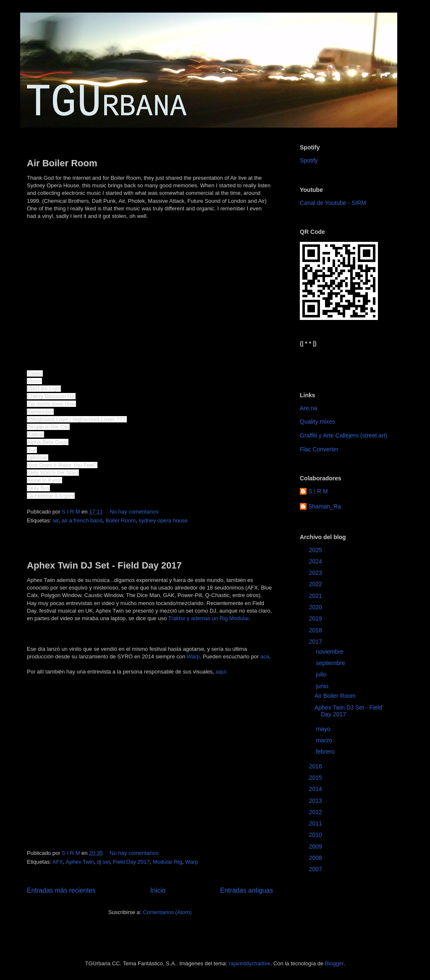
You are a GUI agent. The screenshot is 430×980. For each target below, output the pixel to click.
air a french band (82, 520)
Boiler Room (121, 520)
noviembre (330, 652)
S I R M (318, 491)
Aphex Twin (80, 862)
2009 (316, 846)
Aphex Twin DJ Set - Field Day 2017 (104, 565)
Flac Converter (319, 449)
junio (323, 686)
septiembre (331, 663)
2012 (316, 812)
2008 (316, 858)
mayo (324, 729)
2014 (316, 789)
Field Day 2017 (131, 862)
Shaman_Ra (325, 506)
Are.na (308, 408)
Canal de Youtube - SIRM (333, 203)
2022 (316, 584)
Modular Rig (168, 862)
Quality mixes (317, 422)
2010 (316, 835)
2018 (316, 630)
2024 (316, 561)
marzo (325, 740)
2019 (316, 618)
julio (322, 674)
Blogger (334, 963)
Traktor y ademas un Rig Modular (209, 618)
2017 (316, 642)
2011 (316, 823)
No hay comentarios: (135, 512)
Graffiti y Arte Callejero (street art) (343, 435)
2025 (316, 550)
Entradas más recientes (61, 890)
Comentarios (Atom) (167, 912)
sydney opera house (163, 520)
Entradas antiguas (246, 890)
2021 (316, 596)
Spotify (309, 160)
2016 (316, 766)
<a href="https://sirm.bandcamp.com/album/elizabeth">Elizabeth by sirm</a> (341, 362)
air (55, 520)
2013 (316, 801)
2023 (316, 573)
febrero (326, 752)
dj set (104, 862)
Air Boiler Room (62, 163)
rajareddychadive (250, 963)
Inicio (158, 890)
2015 (316, 778)
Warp (193, 656)
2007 (316, 869)
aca (265, 656)
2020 (316, 607)
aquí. (222, 672)
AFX (58, 862)
